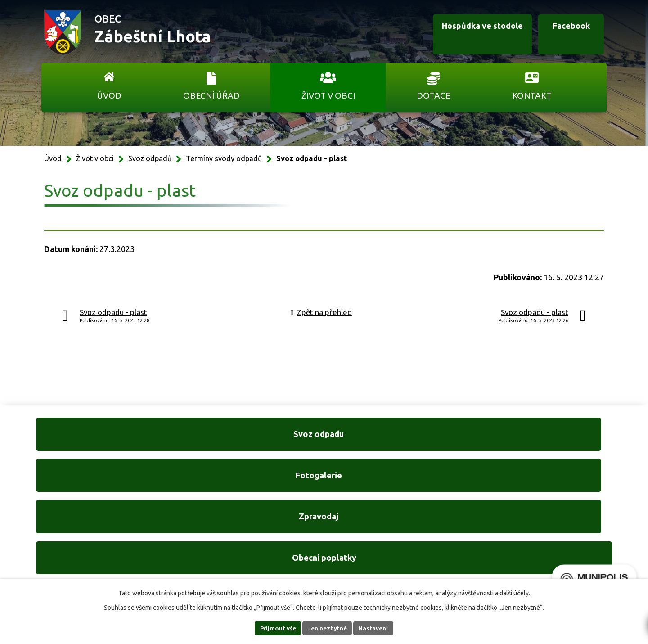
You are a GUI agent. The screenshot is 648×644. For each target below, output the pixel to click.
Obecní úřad (211, 95)
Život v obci (328, 95)
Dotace (434, 95)
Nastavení (382, 628)
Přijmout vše (270, 628)
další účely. (515, 592)
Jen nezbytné (328, 628)
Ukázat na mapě (441, 547)
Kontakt (532, 95)
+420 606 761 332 (228, 528)
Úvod (109, 95)
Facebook (562, 33)
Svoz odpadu (99, 440)
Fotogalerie (249, 440)
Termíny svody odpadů (224, 158)
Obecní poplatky (549, 440)
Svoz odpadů (151, 158)
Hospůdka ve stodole (461, 33)
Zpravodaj (399, 440)
